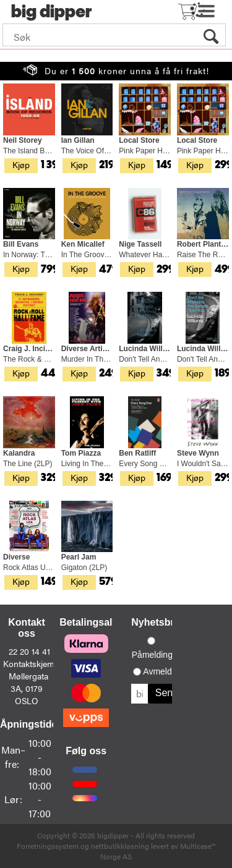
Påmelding (152, 655)
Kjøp (21, 164)
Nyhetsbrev (158, 622)
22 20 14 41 (29, 651)
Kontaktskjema (31, 663)
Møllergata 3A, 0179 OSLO (28, 688)
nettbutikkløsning (120, 846)
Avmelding (163, 671)
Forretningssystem (48, 846)
